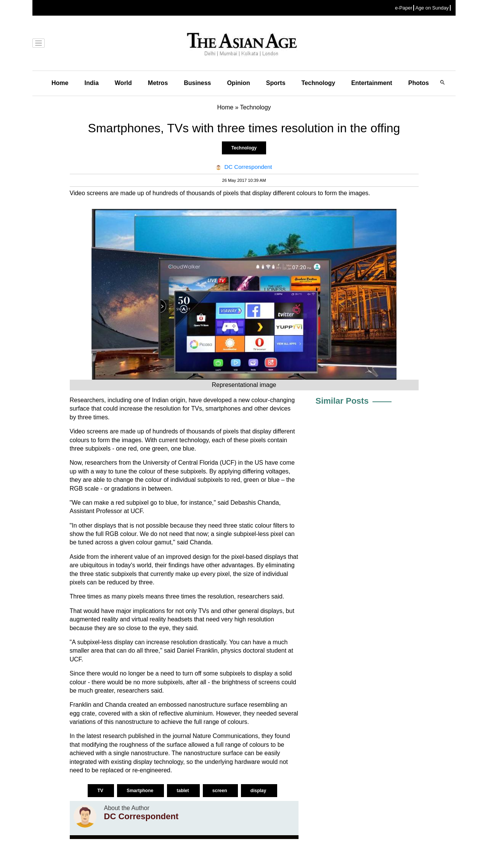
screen (220, 791)
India (91, 83)
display (259, 791)
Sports (276, 83)
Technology (319, 83)
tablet (183, 791)
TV (101, 791)
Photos (419, 83)
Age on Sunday (432, 8)
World (123, 83)
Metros (158, 83)
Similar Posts (342, 401)
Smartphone (140, 791)
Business (197, 83)
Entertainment (372, 83)
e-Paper (404, 8)
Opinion (238, 83)
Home (60, 83)
